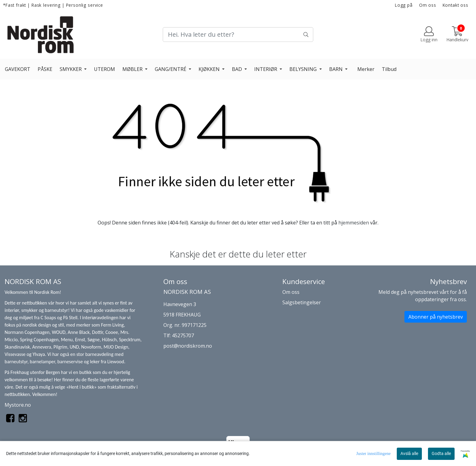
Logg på (404, 5)
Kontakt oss (456, 5)
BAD (238, 69)
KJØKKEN (210, 69)
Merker (366, 69)
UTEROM (104, 69)
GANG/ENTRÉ (171, 69)
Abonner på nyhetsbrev (436, 317)
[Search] (238, 35)
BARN (337, 69)
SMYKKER (71, 69)
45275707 (183, 335)
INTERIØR (266, 69)
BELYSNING (304, 69)
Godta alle (441, 453)
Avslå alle (409, 453)
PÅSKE (45, 69)
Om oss (428, 5)
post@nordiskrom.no (188, 346)
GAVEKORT (18, 69)
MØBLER (133, 69)
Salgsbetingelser (302, 302)
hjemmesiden (354, 223)
